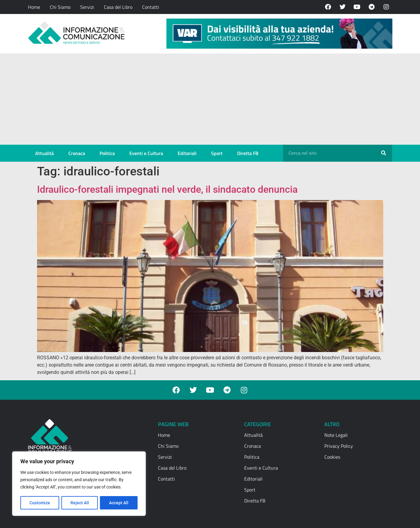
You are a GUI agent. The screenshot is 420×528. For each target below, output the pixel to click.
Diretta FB (248, 153)
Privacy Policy (339, 446)
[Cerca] (384, 153)
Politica (107, 153)
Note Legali (336, 435)
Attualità (44, 153)
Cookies (332, 457)
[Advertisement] (210, 99)
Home (34, 7)
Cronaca (77, 153)
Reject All (80, 503)
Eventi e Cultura (146, 153)
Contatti (151, 7)
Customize (40, 503)
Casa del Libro (118, 7)
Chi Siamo (60, 7)
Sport (217, 153)
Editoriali (187, 153)
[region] (79, 484)
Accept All (119, 503)
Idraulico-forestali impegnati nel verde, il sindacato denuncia (167, 189)
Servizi (87, 7)
